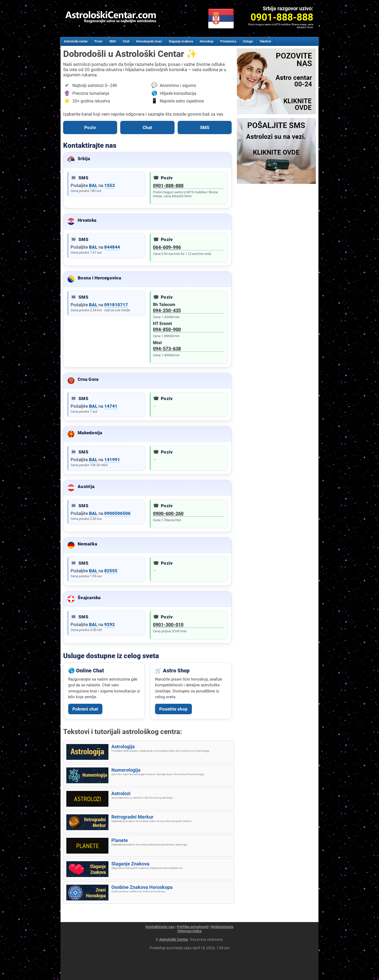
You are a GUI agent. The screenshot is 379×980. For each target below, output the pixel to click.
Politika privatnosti (193, 927)
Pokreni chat (85, 709)
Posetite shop (173, 709)
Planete (120, 840)
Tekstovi (265, 41)
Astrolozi (121, 793)
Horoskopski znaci (149, 41)
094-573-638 (167, 349)
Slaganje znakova (181, 41)
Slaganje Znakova (130, 864)
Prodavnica (228, 41)
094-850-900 (167, 329)
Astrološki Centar (174, 939)
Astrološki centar (76, 41)
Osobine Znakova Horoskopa (142, 887)
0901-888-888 (168, 186)
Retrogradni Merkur (132, 817)
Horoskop (207, 41)
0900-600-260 (168, 513)
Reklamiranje (222, 927)
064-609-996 (167, 247)
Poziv (98, 41)
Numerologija (126, 770)
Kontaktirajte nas (160, 927)
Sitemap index (189, 931)
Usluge (248, 41)
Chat (126, 41)
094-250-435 (167, 310)
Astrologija (123, 747)
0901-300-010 (168, 625)
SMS (113, 41)
